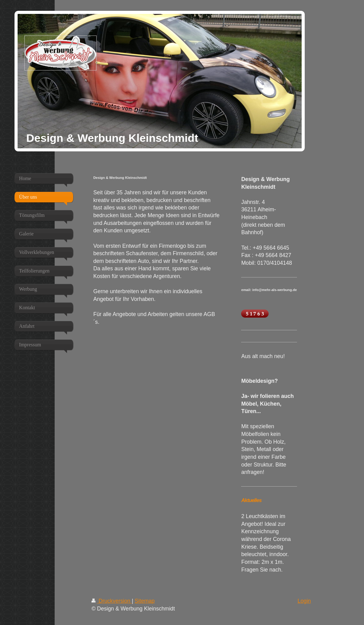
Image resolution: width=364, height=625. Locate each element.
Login (304, 601)
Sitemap (145, 601)
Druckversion (111, 601)
